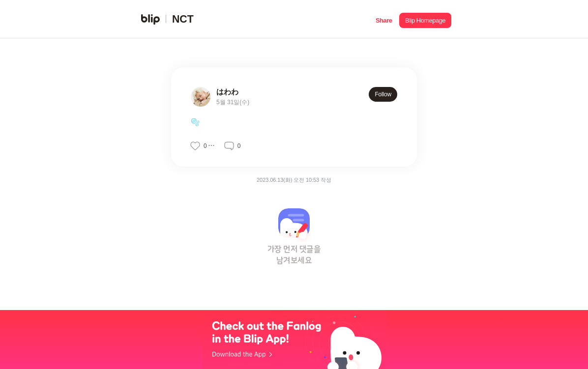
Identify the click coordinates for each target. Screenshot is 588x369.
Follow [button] (383, 94)
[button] (384, 19)
